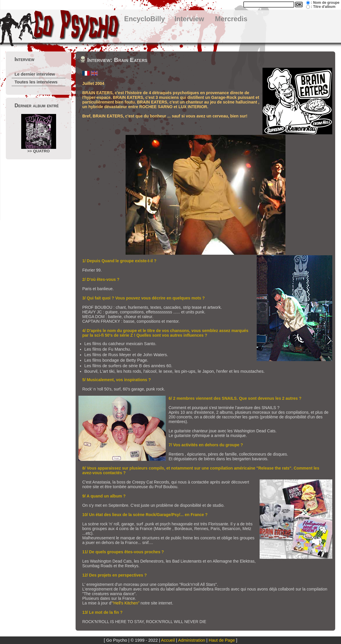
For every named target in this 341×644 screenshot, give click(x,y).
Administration (192, 640)
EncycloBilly (144, 19)
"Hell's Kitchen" (126, 603)
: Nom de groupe (325, 3)
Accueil (168, 640)
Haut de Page (222, 640)
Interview (189, 19)
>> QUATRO (39, 134)
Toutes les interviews (36, 82)
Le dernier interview (35, 74)
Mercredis (231, 19)
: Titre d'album (323, 7)
